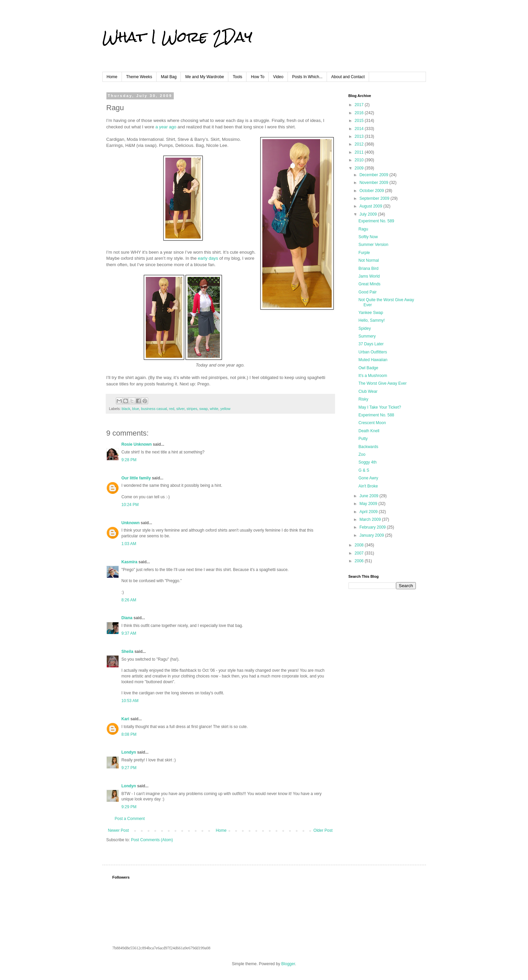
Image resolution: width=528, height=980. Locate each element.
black (126, 409)
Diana (127, 618)
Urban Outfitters (373, 352)
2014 (360, 129)
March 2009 (371, 519)
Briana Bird (368, 268)
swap (204, 409)
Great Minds (369, 284)
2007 (360, 553)
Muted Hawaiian (373, 360)
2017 (360, 105)
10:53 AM (130, 701)
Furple (364, 253)
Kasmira (129, 562)
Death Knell (369, 431)
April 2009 (369, 512)
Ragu (363, 229)
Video (278, 77)
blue (136, 409)
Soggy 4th (367, 462)
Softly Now (368, 237)
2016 (360, 113)
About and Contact (348, 77)
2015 (360, 121)
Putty (363, 439)
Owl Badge (368, 368)
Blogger (288, 964)
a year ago (166, 127)
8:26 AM (129, 600)
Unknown (131, 523)
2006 (360, 561)
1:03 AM (129, 544)
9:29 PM (129, 807)
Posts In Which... (307, 77)
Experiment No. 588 (376, 415)
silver (180, 409)
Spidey (365, 328)
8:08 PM (129, 734)
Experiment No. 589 (376, 221)
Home (112, 77)
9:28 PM (129, 460)
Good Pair (367, 292)
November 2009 (374, 183)
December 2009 (374, 175)
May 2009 (369, 504)
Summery (367, 336)
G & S (364, 470)
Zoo (362, 454)
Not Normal (369, 260)
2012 (360, 144)
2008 (360, 545)
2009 (360, 168)
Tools (237, 77)
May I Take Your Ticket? (380, 407)
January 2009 (372, 535)
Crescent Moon (372, 423)
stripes (192, 409)
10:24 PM (130, 505)
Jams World (369, 276)
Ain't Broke (368, 486)
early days (208, 258)
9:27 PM (129, 768)
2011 (360, 152)
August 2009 (371, 206)
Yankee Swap (371, 313)
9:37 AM (129, 633)
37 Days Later (371, 344)
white (214, 409)
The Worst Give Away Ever (382, 383)
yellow (225, 409)
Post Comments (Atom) (152, 840)
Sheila (127, 652)
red (172, 409)
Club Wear (368, 391)
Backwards (368, 447)
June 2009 (369, 496)
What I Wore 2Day (177, 37)
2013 (360, 136)
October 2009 (372, 191)
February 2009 (373, 527)
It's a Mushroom (373, 376)
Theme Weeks (139, 77)
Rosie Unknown (137, 444)
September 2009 (375, 198)
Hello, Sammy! (371, 320)
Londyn (129, 752)
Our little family (136, 478)
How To (258, 77)
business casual (154, 409)
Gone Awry (368, 478)
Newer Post (119, 830)
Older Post (323, 830)
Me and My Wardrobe (205, 77)
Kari (125, 719)
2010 (360, 160)
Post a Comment (130, 819)
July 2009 (369, 214)
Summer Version (373, 245)
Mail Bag (169, 77)
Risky (363, 399)
